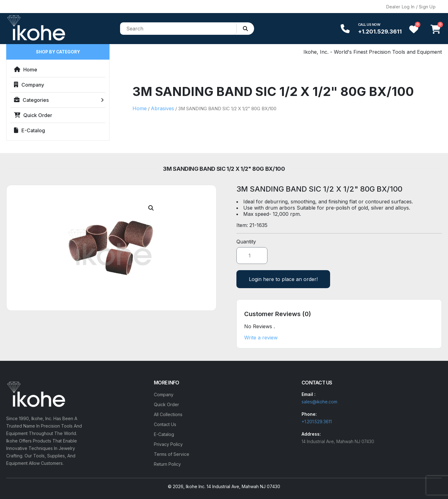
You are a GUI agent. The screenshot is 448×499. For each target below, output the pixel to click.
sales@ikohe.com (319, 402)
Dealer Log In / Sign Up (411, 7)
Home (26, 70)
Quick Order (33, 115)
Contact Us (165, 424)
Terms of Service (172, 454)
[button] (151, 208)
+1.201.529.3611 (380, 32)
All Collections (168, 414)
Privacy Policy (168, 444)
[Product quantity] (252, 256)
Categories (31, 100)
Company (29, 85)
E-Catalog (29, 130)
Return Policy (167, 464)
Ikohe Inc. (196, 486)
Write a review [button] (261, 338)
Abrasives (162, 108)
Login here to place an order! (283, 279)
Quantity (246, 242)
